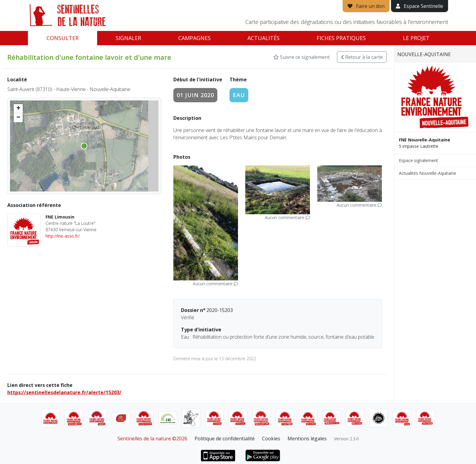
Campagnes (194, 38)
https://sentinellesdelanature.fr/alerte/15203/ (64, 392)
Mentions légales (307, 439)
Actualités (263, 38)
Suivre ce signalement (301, 57)
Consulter (63, 38)
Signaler (128, 38)
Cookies (271, 439)
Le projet (416, 38)
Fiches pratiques (341, 38)
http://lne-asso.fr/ (63, 236)
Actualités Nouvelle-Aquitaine (428, 173)
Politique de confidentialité (225, 439)
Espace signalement (418, 160)
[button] (18, 109)
